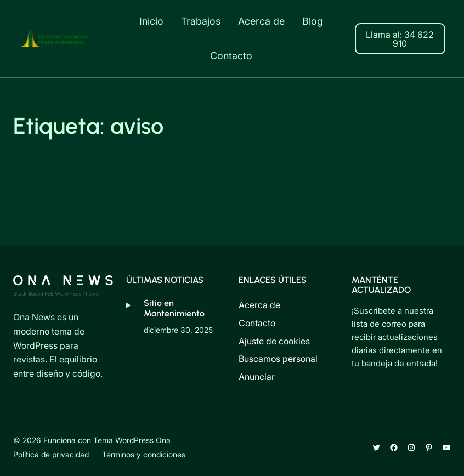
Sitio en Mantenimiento (174, 308)
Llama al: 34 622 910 (400, 39)
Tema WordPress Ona (132, 440)
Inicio (151, 21)
